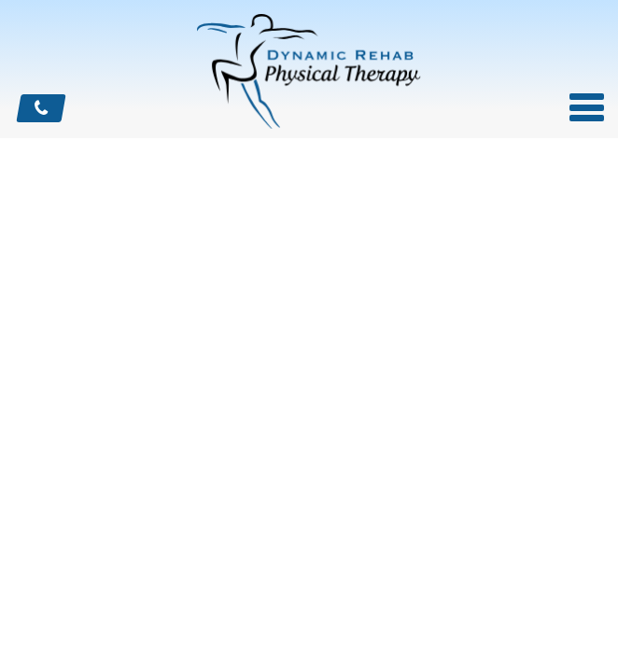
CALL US (41, 108)
